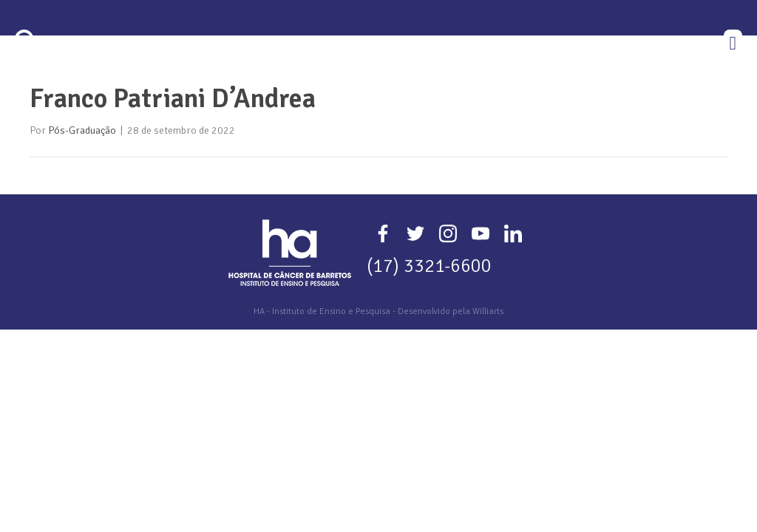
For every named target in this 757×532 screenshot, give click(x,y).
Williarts (488, 377)
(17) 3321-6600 (429, 331)
